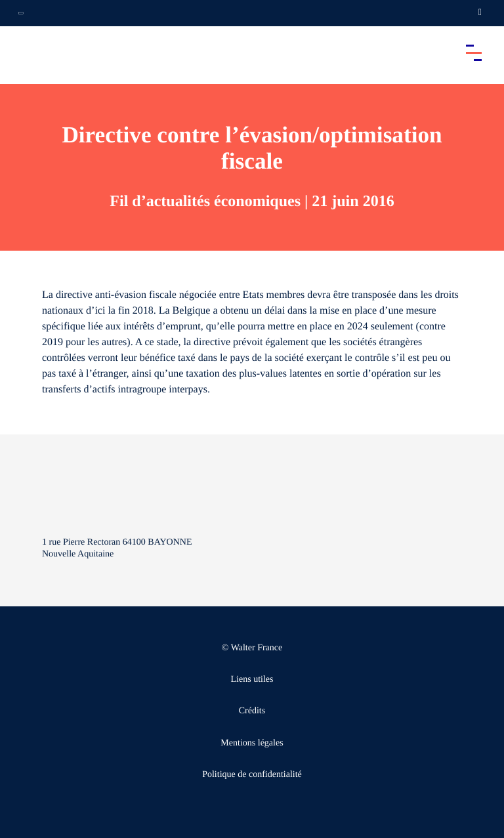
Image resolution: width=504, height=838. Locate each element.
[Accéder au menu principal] (474, 52)
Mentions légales (252, 743)
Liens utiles (252, 680)
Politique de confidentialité (252, 775)
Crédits (252, 711)
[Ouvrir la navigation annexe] (21, 13)
